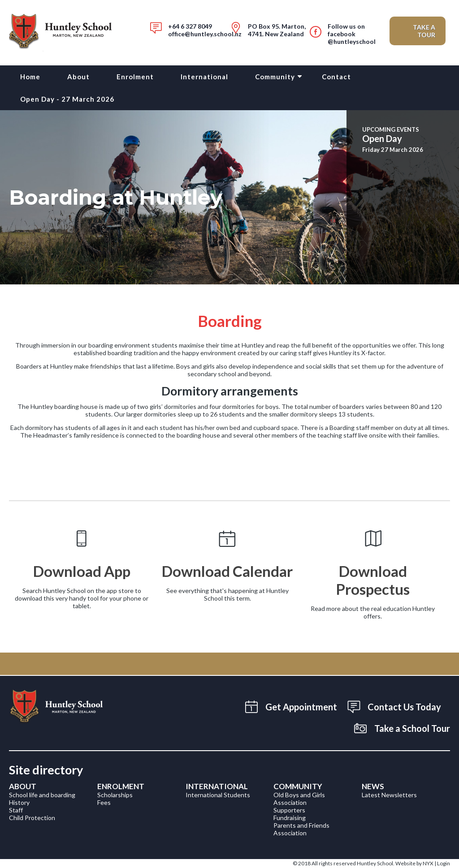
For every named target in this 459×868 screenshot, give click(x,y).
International (204, 77)
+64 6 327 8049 (190, 26)
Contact (336, 77)
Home (30, 77)
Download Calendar (227, 571)
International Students (218, 795)
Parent (283, 825)
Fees (104, 802)
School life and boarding (42, 795)
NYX (428, 863)
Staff (16, 810)
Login (444, 863)
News (373, 786)
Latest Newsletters (389, 795)
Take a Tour (424, 31)
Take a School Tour (412, 728)
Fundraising (290, 818)
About (78, 77)
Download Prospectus (373, 580)
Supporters (289, 810)
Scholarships (115, 795)
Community (275, 77)
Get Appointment (301, 707)
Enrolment (135, 77)
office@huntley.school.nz (205, 34)
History (19, 802)
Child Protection (32, 818)
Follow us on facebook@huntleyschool (352, 34)
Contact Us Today (404, 707)
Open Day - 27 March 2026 (67, 99)
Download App (82, 571)
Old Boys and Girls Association (299, 799)
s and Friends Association (301, 829)
